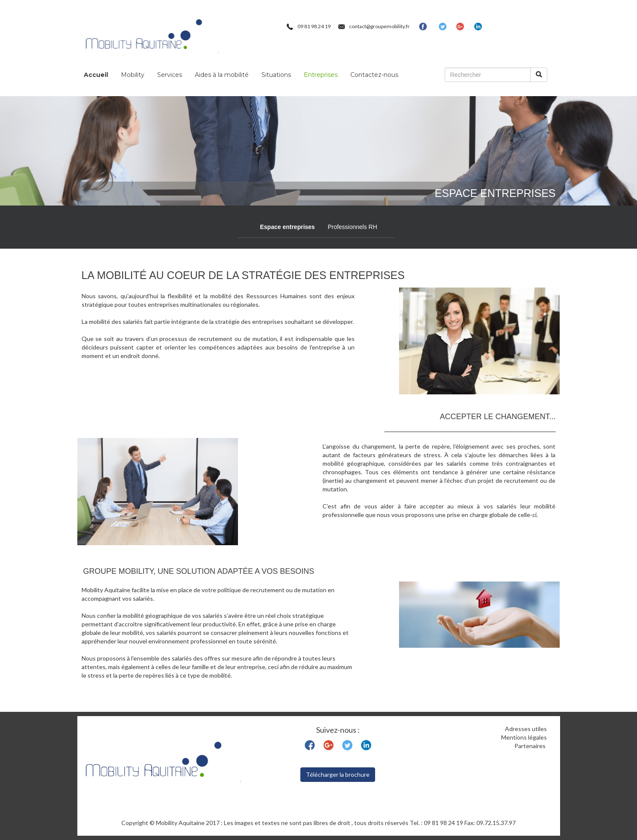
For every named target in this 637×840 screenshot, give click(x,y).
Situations (276, 75)
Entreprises (321, 75)
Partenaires (531, 746)
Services (170, 75)
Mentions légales (524, 737)
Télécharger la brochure (338, 774)
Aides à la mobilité (222, 75)
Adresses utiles (526, 729)
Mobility (133, 75)
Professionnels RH (352, 227)
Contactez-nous (374, 75)
